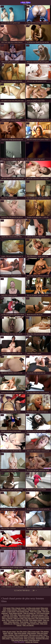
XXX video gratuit (36, 611)
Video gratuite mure (33, 624)
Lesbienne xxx (8, 624)
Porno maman (24, 622)
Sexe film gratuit (25, 3)
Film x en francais (28, 625)
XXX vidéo (13, 615)
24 (33, 590)
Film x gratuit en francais (14, 620)
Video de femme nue (29, 613)
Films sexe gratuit (42, 633)
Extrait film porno (34, 640)
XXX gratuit (7, 608)
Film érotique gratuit (23, 611)
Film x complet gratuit (21, 635)
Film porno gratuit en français (40, 617)
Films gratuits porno (34, 610)
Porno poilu (33, 622)
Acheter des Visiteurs (32, 642)
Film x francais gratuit (18, 608)
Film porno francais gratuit (20, 640)
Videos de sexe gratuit (9, 632)
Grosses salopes (40, 637)
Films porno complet (24, 615)
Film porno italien (25, 617)
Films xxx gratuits (29, 639)
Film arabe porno (29, 618)
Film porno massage (38, 615)
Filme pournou (31, 633)
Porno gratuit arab (29, 637)
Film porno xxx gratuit (36, 635)
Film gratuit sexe (18, 637)
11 (29, 590)
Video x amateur (42, 622)
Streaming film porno (42, 639)
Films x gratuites (9, 635)
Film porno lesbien (12, 617)
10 (27, 590)
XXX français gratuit (43, 613)
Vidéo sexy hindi (19, 618)
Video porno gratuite (20, 633)
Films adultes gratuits (36, 620)
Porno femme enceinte (16, 613)
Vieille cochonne (12, 610)
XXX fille (25, 620)
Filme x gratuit (22, 610)
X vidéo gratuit (11, 611)
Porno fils (6, 615)
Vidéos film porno (13, 622)
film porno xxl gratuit (20, 624)
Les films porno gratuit (33, 608)
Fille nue (10, 633)
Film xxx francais (7, 618)
